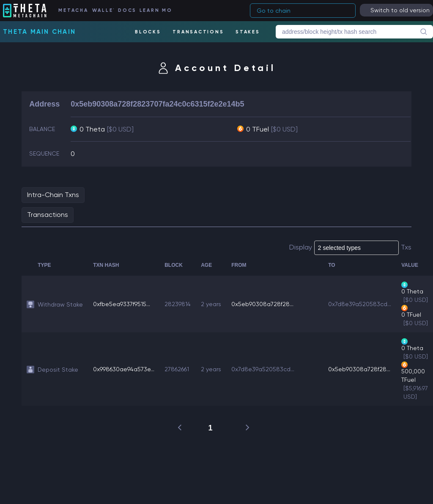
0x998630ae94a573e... (124, 369)
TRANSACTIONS (198, 32)
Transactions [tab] (48, 215)
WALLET (103, 10)
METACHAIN (73, 10)
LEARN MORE (155, 10)
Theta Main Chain (39, 32)
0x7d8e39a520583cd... (360, 304)
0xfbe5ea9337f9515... (122, 304)
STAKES (248, 32)
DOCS (126, 10)
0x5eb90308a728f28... (262, 304)
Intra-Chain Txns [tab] (53, 195)
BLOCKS (148, 32)
